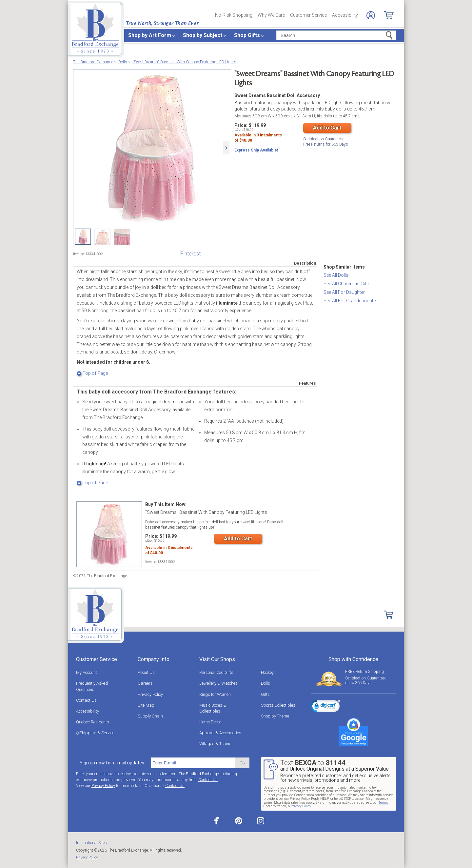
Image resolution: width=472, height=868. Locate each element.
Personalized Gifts (216, 672)
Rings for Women (215, 694)
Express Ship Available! (256, 152)
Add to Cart (327, 128)
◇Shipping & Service (95, 733)
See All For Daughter (344, 292)
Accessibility (345, 15)
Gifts (265, 694)
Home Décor (210, 722)
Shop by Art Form (150, 35)
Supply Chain (150, 716)
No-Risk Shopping (234, 15)
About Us (146, 672)
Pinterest (190, 254)
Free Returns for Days (326, 141)
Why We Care (271, 15)
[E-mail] (193, 763)
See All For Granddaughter (350, 301)
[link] (325, 707)
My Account (87, 672)
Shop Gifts (247, 35)
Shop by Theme (275, 716)
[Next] (226, 148)
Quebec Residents (93, 722)
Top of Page (92, 373)
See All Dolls (336, 275)
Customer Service (308, 15)
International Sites (91, 843)
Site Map (146, 705)
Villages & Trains (215, 744)
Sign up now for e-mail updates (112, 763)
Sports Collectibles (278, 705)
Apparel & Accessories (220, 733)
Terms (383, 803)
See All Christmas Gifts (347, 284)
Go (242, 763)
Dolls (265, 683)
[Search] (336, 35)
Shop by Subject (203, 35)
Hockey (267, 672)
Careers (145, 683)
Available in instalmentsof (258, 139)
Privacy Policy (150, 694)
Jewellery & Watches (218, 683)
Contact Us (86, 700)
